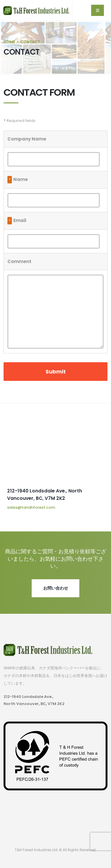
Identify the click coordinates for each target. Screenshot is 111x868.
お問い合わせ (56, 588)
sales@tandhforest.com (31, 507)
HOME (9, 42)
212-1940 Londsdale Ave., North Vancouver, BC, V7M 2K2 (34, 700)
